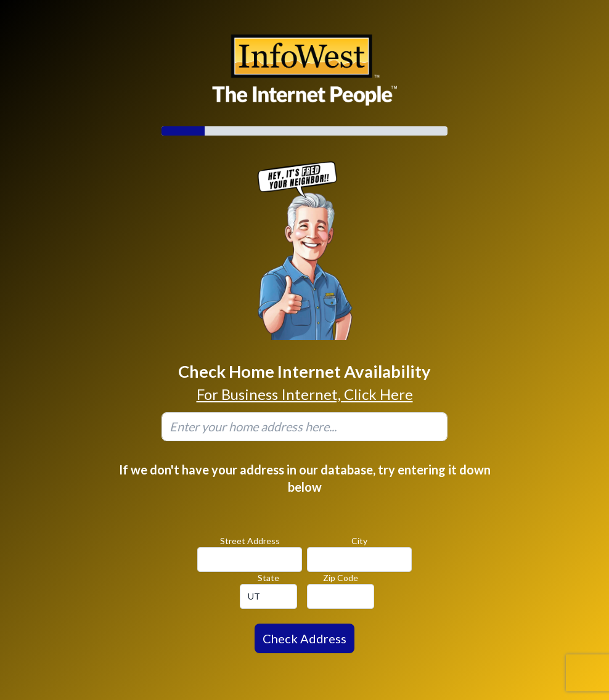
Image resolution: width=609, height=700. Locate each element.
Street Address (250, 541)
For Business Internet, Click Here (305, 394)
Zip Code (341, 578)
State (268, 578)
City (359, 541)
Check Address (304, 638)
